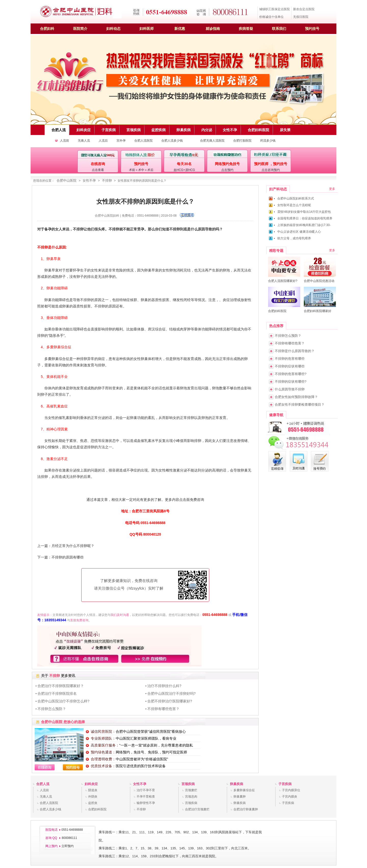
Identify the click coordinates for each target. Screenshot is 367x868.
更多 (332, 189)
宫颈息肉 (191, 797)
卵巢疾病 (237, 784)
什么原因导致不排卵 (290, 389)
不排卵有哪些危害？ (163, 709)
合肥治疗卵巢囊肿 (246, 809)
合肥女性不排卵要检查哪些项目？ (300, 405)
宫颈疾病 (188, 784)
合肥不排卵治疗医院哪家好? (170, 701)
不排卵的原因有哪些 (68, 557)
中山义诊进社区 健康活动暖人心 (299, 232)
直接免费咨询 (79, 620)
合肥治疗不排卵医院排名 (57, 693)
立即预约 (68, 846)
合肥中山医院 (67, 181)
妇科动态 (113, 29)
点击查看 (98, 170)
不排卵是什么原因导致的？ (295, 351)
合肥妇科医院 (97, 809)
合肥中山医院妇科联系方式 (296, 199)
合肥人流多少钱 (172, 141)
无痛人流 (84, 141)
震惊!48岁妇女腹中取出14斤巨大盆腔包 (304, 212)
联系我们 (279, 29)
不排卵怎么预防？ (52, 709)
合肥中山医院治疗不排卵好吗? (172, 693)
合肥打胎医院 (242, 141)
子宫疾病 (285, 784)
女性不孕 (89, 181)
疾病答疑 (246, 29)
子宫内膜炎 (290, 797)
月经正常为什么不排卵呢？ (73, 546)
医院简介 (80, 29)
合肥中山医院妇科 (107, 216)
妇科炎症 (91, 784)
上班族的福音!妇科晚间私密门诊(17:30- (304, 225)
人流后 (103, 141)
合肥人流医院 (143, 141)
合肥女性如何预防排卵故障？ (296, 397)
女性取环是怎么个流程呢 (294, 205)
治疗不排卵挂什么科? (164, 686)
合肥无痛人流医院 (212, 141)
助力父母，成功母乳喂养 (294, 238)
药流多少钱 (268, 141)
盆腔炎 (93, 803)
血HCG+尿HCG (184, 170)
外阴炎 (93, 797)
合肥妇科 (47, 29)
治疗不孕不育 (146, 790)
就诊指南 (213, 29)
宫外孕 (121, 141)
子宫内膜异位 (291, 790)
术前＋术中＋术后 (141, 170)
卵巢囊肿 (240, 797)
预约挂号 (312, 29)
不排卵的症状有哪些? (291, 382)
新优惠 (180, 29)
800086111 (69, 838)
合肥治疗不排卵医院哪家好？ (61, 686)
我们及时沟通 (120, 615)
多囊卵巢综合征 (244, 790)
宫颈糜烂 (191, 790)
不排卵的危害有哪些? (291, 374)
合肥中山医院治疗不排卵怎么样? (63, 701)
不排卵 (107, 181)
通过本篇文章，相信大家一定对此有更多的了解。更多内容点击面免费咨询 (145, 500)
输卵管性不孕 (146, 803)
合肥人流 (43, 784)
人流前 (64, 141)
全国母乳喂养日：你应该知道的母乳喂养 (305, 218)
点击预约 (227, 170)
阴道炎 (93, 790)
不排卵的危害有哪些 (290, 359)
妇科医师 (147, 29)
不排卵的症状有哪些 (290, 366)
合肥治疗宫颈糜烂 (197, 809)
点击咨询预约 (271, 170)
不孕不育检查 (146, 797)
